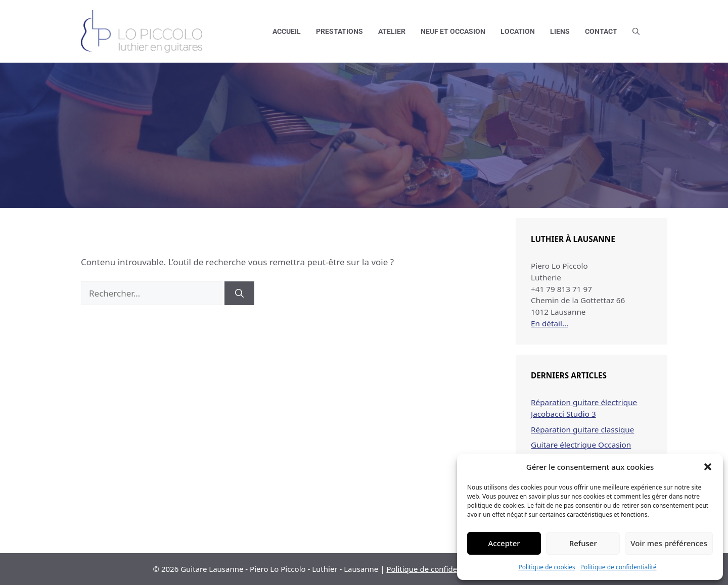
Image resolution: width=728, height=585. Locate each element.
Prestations (339, 31)
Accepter (504, 543)
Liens (560, 31)
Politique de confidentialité (619, 567)
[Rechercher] (239, 294)
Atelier (392, 31)
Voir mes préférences (669, 543)
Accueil (287, 31)
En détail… (550, 323)
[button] (708, 467)
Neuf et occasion (453, 31)
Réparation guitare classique (582, 429)
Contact (601, 31)
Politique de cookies (547, 567)
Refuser (583, 543)
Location (518, 31)
